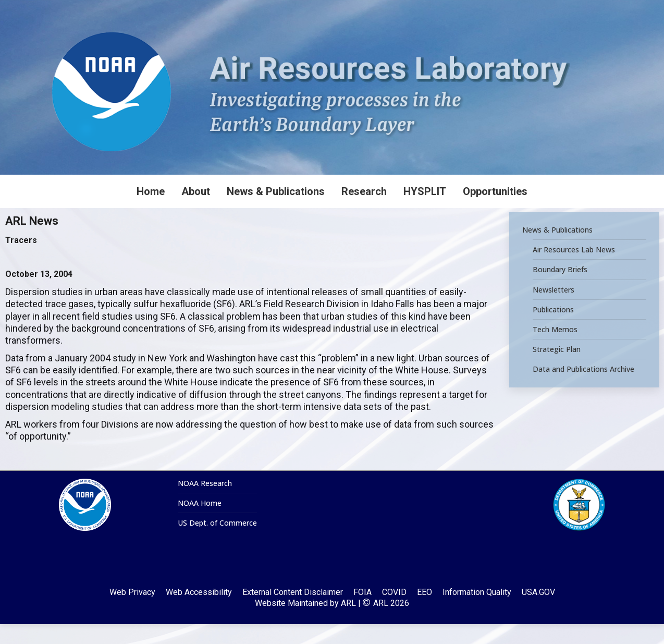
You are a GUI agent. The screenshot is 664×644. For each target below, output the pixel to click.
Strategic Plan (557, 369)
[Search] (586, 10)
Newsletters (554, 309)
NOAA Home (200, 523)
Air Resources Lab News (574, 270)
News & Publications (557, 250)
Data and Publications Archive (583, 389)
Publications (553, 329)
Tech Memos (555, 349)
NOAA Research (205, 503)
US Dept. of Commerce (217, 543)
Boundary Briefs (560, 289)
